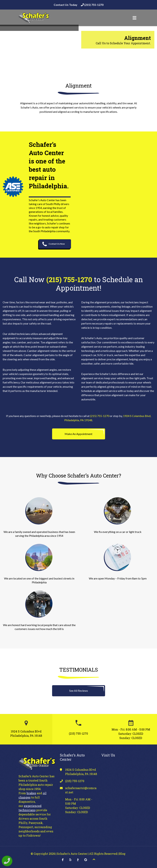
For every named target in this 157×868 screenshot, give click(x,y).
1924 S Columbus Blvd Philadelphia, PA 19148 (26, 733)
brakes (31, 793)
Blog (122, 853)
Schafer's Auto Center (72, 853)
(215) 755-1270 (92, 5)
